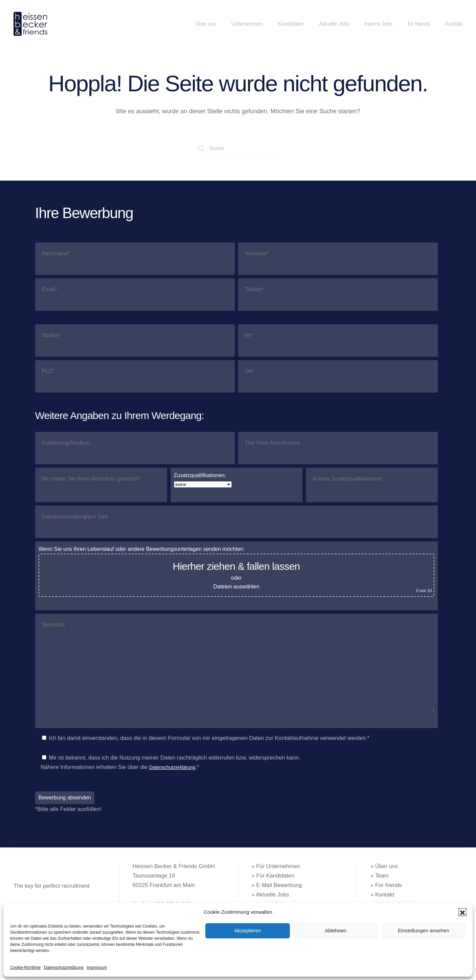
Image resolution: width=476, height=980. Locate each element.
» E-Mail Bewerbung (277, 885)
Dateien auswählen (236, 587)
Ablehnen (335, 930)
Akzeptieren (247, 930)
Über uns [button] (206, 24)
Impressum (97, 967)
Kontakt (454, 24)
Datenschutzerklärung (64, 967)
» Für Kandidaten (273, 876)
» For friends (386, 885)
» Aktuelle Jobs (270, 894)
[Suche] (238, 148)
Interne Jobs (379, 24)
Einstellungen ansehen (424, 930)
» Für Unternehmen (276, 866)
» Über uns (384, 866)
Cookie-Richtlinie (25, 967)
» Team (380, 876)
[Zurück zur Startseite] (32, 24)
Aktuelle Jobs (334, 24)
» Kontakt (382, 894)
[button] (462, 912)
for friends (419, 24)
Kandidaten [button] (291, 24)
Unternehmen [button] (247, 24)
